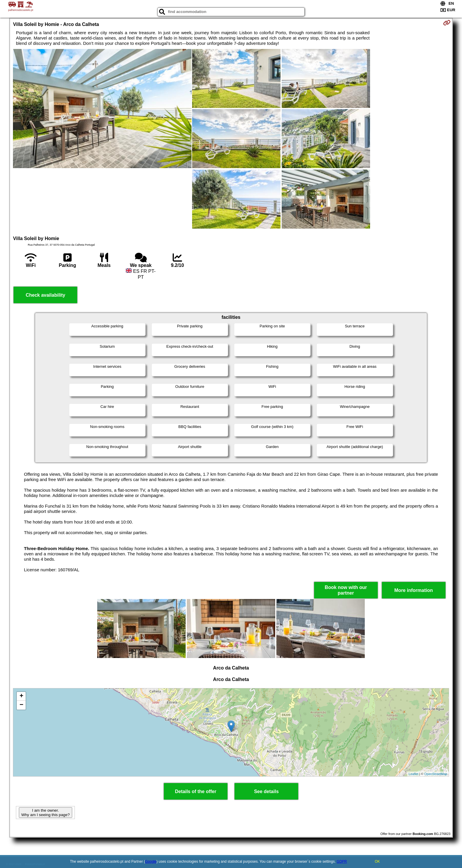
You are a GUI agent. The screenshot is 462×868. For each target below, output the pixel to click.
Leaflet (414, 774)
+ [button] (21, 696)
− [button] (21, 705)
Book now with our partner (346, 590)
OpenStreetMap (436, 774)
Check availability (45, 295)
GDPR (342, 862)
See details (266, 791)
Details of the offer (196, 791)
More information (414, 590)
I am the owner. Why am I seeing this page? (45, 813)
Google (151, 862)
